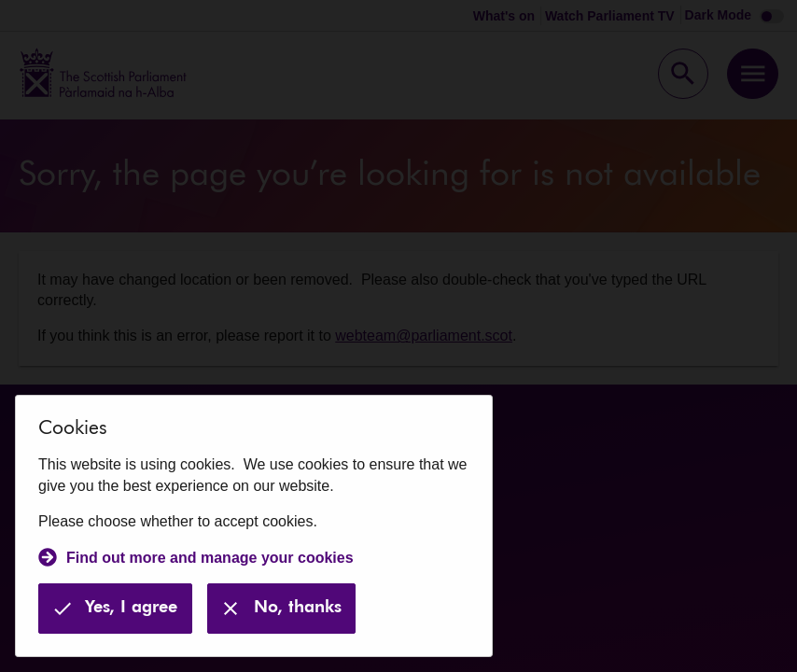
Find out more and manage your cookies (210, 558)
